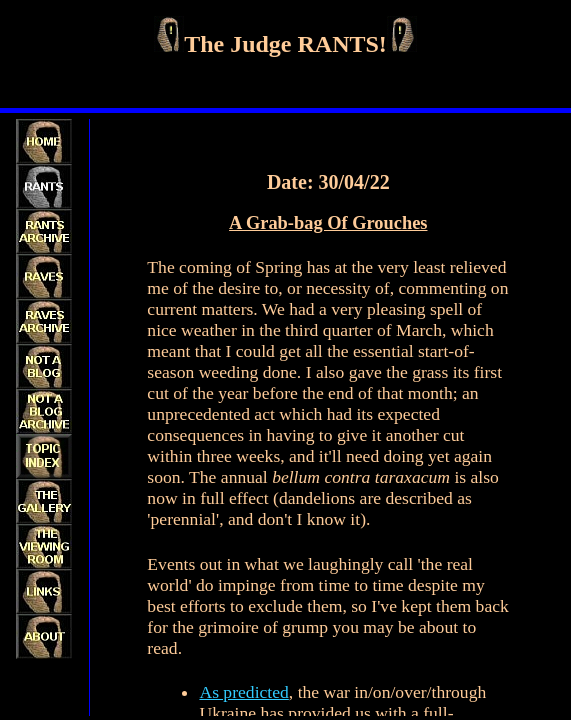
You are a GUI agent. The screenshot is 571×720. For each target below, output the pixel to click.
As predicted (243, 692)
